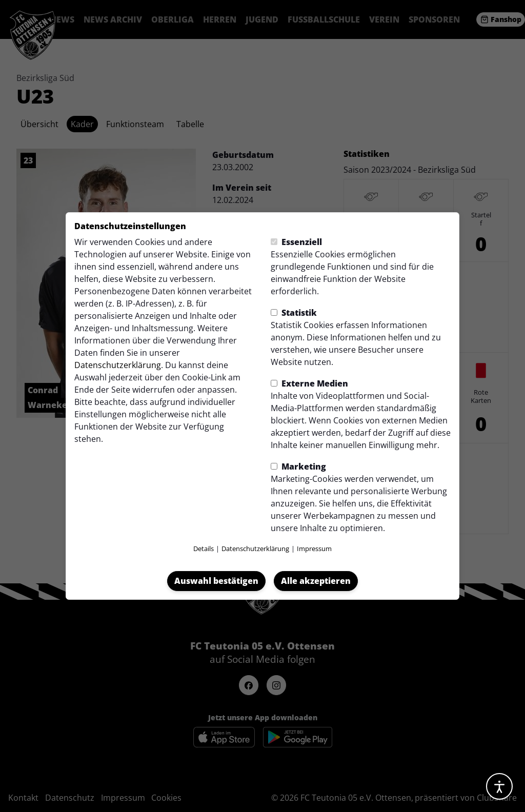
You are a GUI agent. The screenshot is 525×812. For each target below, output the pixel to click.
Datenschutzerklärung (118, 365)
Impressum (314, 549)
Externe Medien (309, 383)
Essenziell (296, 242)
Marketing (298, 466)
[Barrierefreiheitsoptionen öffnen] (499, 786)
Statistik (294, 313)
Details (204, 549)
